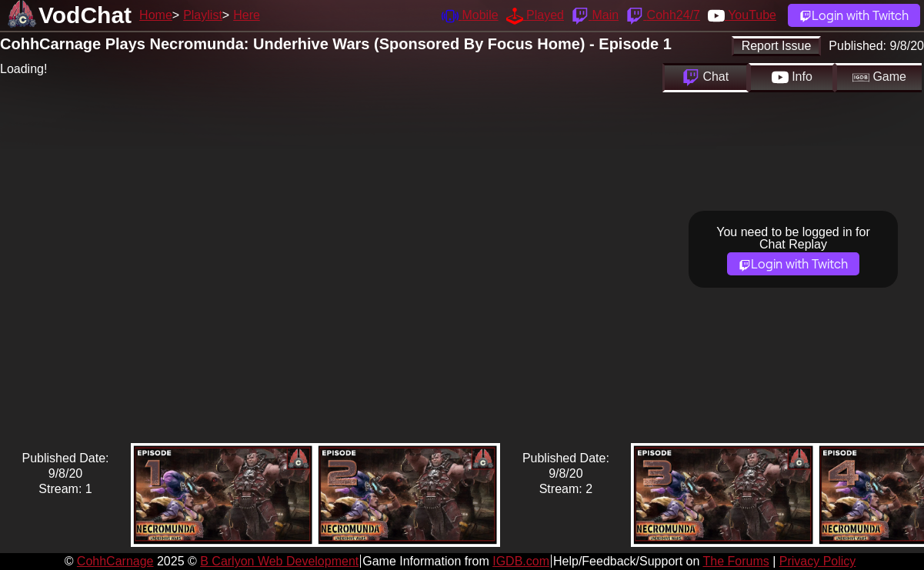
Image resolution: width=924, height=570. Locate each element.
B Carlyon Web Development (279, 561)
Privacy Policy (818, 561)
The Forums (736, 561)
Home (156, 15)
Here (247, 15)
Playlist (203, 15)
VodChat (85, 15)
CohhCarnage (115, 561)
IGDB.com (521, 561)
